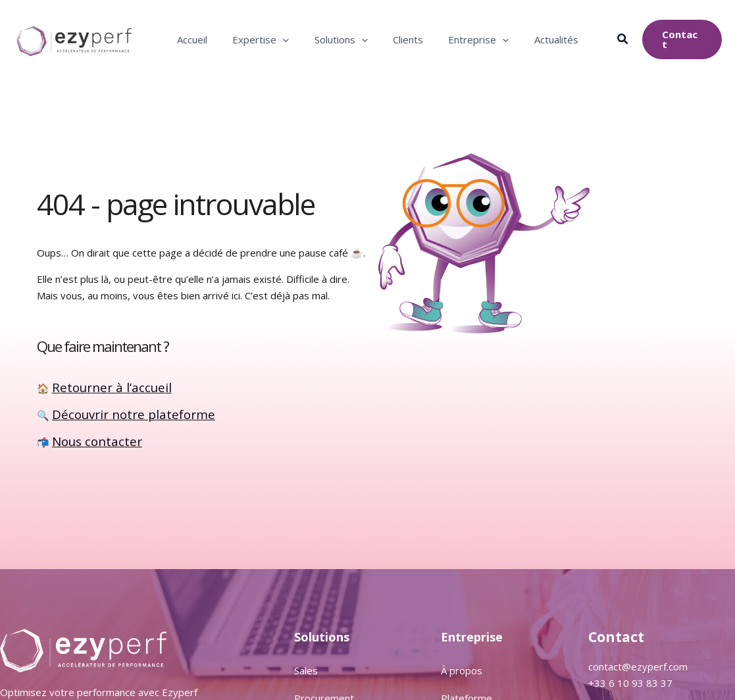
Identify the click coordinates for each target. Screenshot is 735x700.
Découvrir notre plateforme (114, 415)
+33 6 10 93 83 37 (630, 683)
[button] (622, 40)
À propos (462, 670)
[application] (281, 39)
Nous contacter (87, 441)
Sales (306, 670)
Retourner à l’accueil (97, 389)
